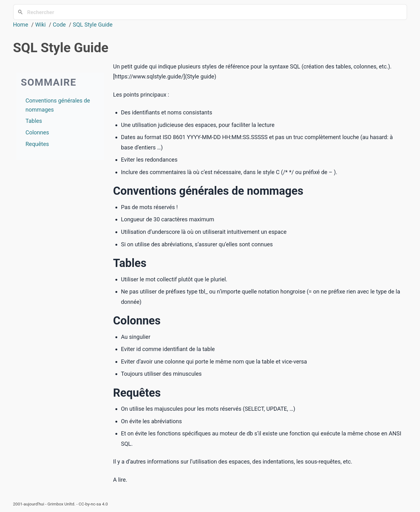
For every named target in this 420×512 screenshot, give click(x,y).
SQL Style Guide (93, 25)
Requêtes (37, 144)
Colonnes (37, 132)
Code (59, 25)
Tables (34, 121)
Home (21, 25)
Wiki (40, 25)
